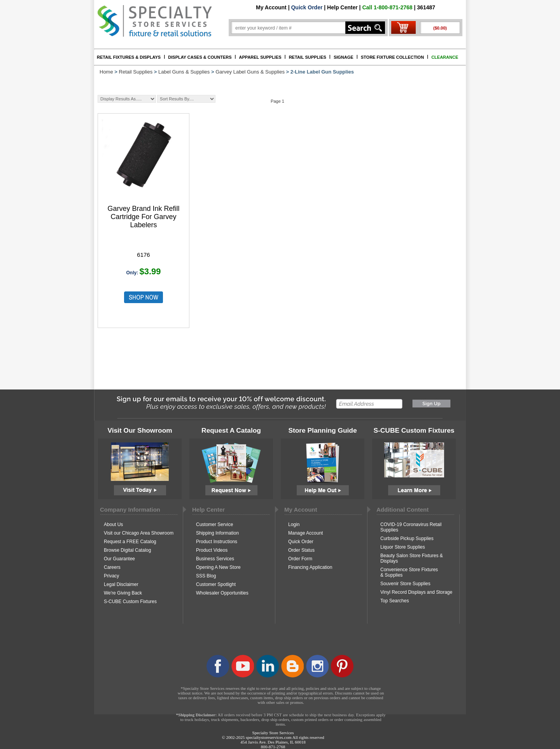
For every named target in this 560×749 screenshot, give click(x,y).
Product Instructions (217, 542)
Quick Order (307, 7)
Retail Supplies (136, 72)
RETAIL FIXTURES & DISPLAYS (129, 57)
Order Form (300, 559)
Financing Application (310, 567)
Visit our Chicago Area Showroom (139, 533)
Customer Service (214, 524)
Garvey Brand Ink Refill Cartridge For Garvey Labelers (143, 217)
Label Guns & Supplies (184, 72)
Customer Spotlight (216, 584)
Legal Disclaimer (121, 584)
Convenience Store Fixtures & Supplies (409, 572)
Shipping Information (217, 533)
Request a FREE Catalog (130, 542)
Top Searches (395, 601)
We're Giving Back (123, 593)
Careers (112, 567)
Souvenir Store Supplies (405, 584)
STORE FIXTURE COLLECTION (392, 57)
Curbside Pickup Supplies (407, 539)
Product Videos (212, 550)
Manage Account (305, 533)
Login (294, 524)
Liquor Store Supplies (403, 547)
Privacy (111, 576)
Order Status (301, 550)
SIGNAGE (344, 57)
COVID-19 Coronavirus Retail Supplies (411, 527)
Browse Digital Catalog (127, 550)
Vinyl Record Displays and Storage (416, 592)
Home (106, 72)
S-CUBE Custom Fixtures (130, 602)
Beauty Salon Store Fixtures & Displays (412, 558)
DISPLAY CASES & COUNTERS (200, 57)
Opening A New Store (218, 567)
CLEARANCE (445, 57)
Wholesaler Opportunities (222, 593)
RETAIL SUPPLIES (308, 57)
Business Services (215, 559)
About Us (113, 524)
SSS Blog (206, 576)
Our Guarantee (119, 559)
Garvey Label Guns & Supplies (250, 72)
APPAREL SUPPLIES (260, 57)
